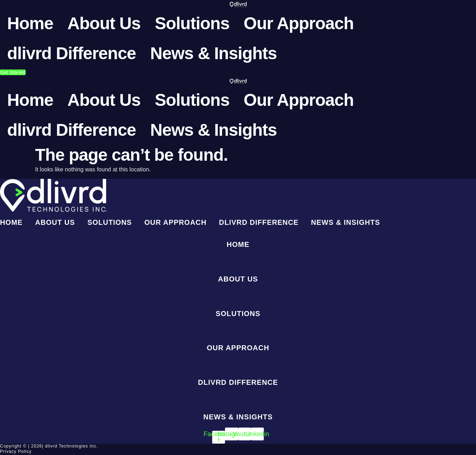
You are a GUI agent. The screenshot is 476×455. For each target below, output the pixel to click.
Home (30, 23)
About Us (104, 23)
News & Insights (214, 53)
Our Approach (299, 23)
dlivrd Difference (72, 53)
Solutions (192, 23)
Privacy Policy (16, 452)
